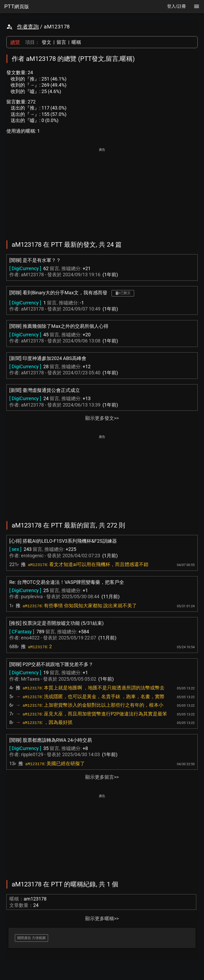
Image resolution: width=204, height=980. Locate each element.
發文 (46, 42)
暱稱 (76, 42)
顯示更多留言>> (102, 777)
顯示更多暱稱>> (102, 918)
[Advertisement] (102, 190)
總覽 (15, 42)
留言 (61, 42)
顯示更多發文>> (102, 418)
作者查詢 (28, 27)
